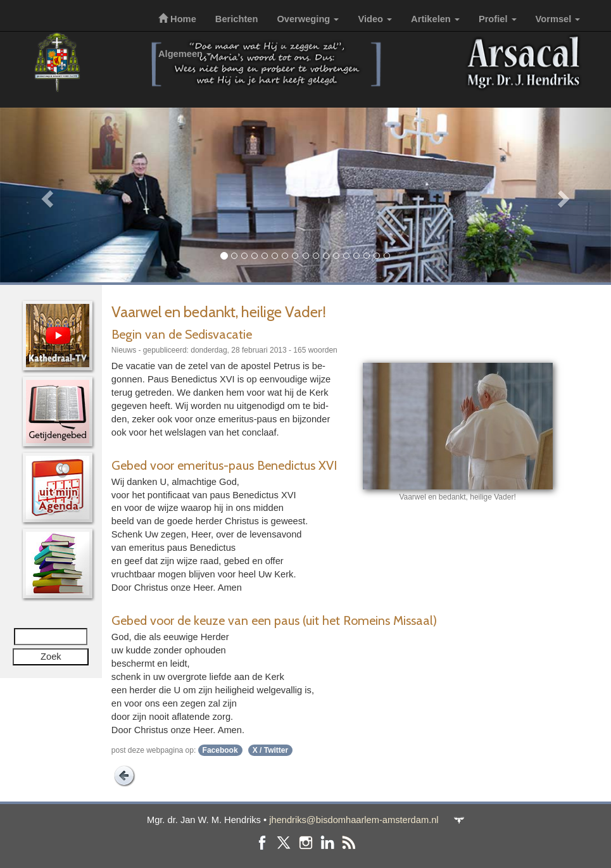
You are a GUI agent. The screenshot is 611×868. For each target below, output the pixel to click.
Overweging (308, 19)
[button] (46, 195)
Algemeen (185, 54)
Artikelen (435, 19)
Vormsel (558, 19)
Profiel (498, 19)
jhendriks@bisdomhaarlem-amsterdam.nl (354, 820)
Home (177, 19)
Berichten (237, 19)
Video (375, 19)
